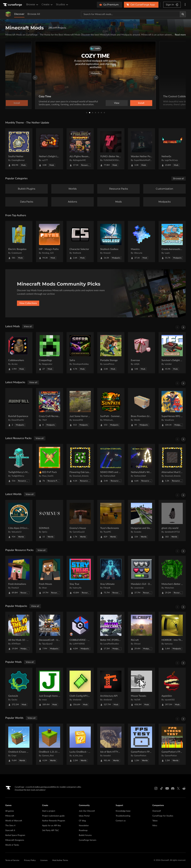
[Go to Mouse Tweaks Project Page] (141, 688)
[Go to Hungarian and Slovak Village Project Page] (141, 520)
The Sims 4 (10, 826)
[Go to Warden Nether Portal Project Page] (141, 149)
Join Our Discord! (87, 811)
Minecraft (10, 816)
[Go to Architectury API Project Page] (111, 688)
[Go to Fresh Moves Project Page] (50, 576)
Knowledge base (123, 811)
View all (28, 326)
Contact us (121, 821)
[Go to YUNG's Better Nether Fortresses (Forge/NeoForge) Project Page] (111, 149)
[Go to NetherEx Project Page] (172, 149)
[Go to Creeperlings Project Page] (50, 353)
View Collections (28, 303)
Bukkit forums (85, 835)
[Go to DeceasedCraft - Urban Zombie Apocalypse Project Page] (50, 632)
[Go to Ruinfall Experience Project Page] (19, 409)
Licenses (44, 860)
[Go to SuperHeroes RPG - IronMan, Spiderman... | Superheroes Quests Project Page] (172, 409)
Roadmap (83, 830)
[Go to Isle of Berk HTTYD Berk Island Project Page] (111, 744)
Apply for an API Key (52, 826)
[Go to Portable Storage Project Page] (111, 353)
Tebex (155, 821)
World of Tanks (12, 845)
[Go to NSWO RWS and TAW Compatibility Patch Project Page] (111, 465)
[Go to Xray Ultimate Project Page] (111, 576)
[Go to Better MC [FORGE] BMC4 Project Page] (111, 632)
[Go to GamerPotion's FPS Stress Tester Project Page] (172, 744)
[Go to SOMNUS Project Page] (50, 520)
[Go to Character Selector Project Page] (80, 242)
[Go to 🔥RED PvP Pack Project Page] (50, 465)
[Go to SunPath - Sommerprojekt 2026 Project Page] (111, 409)
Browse (32, 5)
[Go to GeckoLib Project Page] (19, 688)
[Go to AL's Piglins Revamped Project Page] (80, 149)
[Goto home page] (13, 5)
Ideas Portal (84, 816)
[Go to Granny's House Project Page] (80, 520)
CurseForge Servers (88, 840)
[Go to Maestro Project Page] (141, 242)
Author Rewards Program (54, 821)
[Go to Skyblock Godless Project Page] (111, 242)
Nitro (155, 826)
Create (47, 5)
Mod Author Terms (60, 860)
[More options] (185, 5)
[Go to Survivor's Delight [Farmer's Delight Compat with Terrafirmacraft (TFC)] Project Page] (172, 353)
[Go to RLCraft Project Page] (141, 632)
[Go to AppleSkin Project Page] (172, 688)
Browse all (179, 179)
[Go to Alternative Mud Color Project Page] (172, 465)
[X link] (178, 788)
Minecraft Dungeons (15, 840)
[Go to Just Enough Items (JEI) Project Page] (50, 688)
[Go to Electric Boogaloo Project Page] (19, 242)
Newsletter (84, 826)
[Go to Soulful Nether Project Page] (19, 149)
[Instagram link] (156, 788)
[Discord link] (173, 788)
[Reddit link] (184, 788)
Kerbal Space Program (15, 835)
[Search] (183, 14)
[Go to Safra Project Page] (80, 353)
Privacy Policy (30, 860)
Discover (19, 14)
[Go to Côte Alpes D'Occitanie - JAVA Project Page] (19, 520)
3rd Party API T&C (50, 830)
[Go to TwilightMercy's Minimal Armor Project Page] (19, 465)
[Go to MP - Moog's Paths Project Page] (50, 242)
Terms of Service (12, 860)
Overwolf (157, 811)
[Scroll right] (183, 327)
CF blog (82, 821)
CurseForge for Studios (163, 816)
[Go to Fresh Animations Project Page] (19, 576)
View (117, 103)
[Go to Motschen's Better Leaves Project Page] (172, 576)
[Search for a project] (131, 14)
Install (141, 103)
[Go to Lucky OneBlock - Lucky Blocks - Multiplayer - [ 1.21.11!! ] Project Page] (80, 744)
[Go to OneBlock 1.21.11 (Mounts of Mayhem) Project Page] (50, 744)
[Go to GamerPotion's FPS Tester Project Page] (141, 744)
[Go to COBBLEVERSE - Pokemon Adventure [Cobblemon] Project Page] (80, 632)
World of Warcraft (14, 821)
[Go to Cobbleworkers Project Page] (19, 353)
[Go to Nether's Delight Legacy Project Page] (50, 149)
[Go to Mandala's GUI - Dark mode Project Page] (141, 576)
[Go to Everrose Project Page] (141, 353)
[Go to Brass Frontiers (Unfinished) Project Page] (141, 409)
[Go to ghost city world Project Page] (172, 520)
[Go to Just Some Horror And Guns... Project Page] (80, 409)
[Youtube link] (167, 788)
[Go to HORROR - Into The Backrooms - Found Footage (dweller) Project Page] (172, 632)
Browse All (34, 14)
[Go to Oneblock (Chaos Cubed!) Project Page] (19, 744)
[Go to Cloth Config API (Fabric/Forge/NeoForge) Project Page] (80, 688)
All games (10, 811)
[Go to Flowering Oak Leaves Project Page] (80, 465)
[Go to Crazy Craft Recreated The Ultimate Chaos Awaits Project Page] (50, 409)
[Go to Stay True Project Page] (80, 576)
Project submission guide (53, 816)
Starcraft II (10, 830)
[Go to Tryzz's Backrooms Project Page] (111, 520)
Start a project (49, 811)
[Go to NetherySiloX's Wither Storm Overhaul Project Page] (141, 465)
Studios (62, 5)
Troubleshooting (123, 816)
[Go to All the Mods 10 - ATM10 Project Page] (19, 632)
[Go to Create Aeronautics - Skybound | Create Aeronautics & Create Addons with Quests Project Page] (172, 242)
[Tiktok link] (162, 788)
